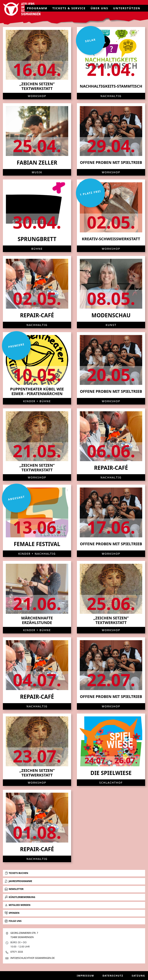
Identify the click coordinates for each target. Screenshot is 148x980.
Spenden (12, 913)
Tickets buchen (16, 873)
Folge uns (13, 921)
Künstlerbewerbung (20, 897)
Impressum (86, 976)
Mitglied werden (18, 905)
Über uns (99, 8)
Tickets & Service (69, 8)
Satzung (138, 976)
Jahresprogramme (18, 881)
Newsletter (14, 889)
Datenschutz (113, 976)
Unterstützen (127, 8)
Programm (37, 8)
